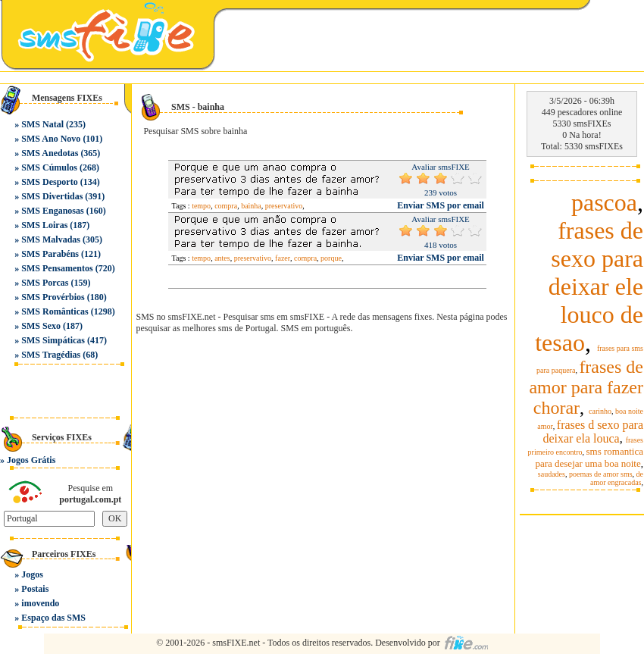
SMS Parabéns (50, 254)
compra (226, 206)
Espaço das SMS (53, 618)
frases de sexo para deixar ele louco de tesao (589, 286)
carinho (600, 411)
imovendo (40, 603)
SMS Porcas (45, 283)
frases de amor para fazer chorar (586, 387)
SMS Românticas (55, 311)
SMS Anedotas (50, 153)
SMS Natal (42, 124)
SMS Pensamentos (57, 268)
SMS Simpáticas (53, 340)
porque (331, 258)
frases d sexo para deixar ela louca (593, 432)
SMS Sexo (41, 326)
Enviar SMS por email (441, 205)
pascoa (604, 202)
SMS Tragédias (51, 355)
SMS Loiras (44, 225)
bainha (251, 206)
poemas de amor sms (601, 474)
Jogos (32, 574)
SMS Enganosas (52, 211)
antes (222, 258)
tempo (201, 206)
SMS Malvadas (51, 239)
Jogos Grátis (31, 460)
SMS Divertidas (52, 196)
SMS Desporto (49, 182)
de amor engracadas (617, 478)
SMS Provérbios (53, 297)
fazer (283, 258)
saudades (552, 474)
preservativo (284, 206)
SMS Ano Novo (51, 139)
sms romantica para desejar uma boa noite (589, 457)
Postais (35, 589)
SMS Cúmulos (49, 167)
